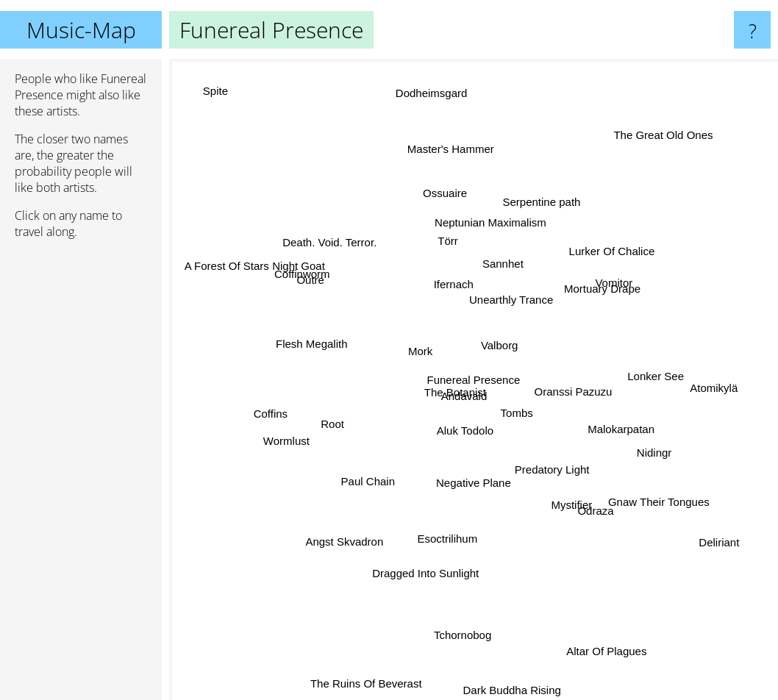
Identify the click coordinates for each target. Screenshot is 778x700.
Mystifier (571, 511)
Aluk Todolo (456, 452)
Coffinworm (305, 274)
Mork (413, 346)
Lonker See (643, 380)
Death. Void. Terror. (335, 228)
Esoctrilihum (449, 527)
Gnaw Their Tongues (656, 494)
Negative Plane (467, 491)
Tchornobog (465, 637)
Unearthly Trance (516, 275)
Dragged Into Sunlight (428, 561)
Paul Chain (364, 481)
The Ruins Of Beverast (368, 683)
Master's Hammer (449, 153)
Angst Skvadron (351, 535)
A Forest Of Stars (246, 272)
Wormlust (289, 440)
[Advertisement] (81, 476)
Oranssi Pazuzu (602, 397)
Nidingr (633, 440)
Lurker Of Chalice (630, 242)
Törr (445, 245)
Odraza (584, 492)
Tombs (526, 427)
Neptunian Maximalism (487, 229)
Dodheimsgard (434, 121)
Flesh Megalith (308, 344)
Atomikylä (712, 379)
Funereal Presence (474, 380)
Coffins (283, 413)
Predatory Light (543, 460)
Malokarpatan (624, 430)
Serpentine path (543, 212)
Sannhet (488, 264)
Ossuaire (452, 213)
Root (331, 424)
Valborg (508, 344)
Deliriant (703, 531)
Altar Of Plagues (600, 645)
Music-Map (81, 30)
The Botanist (441, 399)
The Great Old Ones (647, 153)
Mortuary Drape (599, 290)
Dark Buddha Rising (506, 670)
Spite (222, 100)
